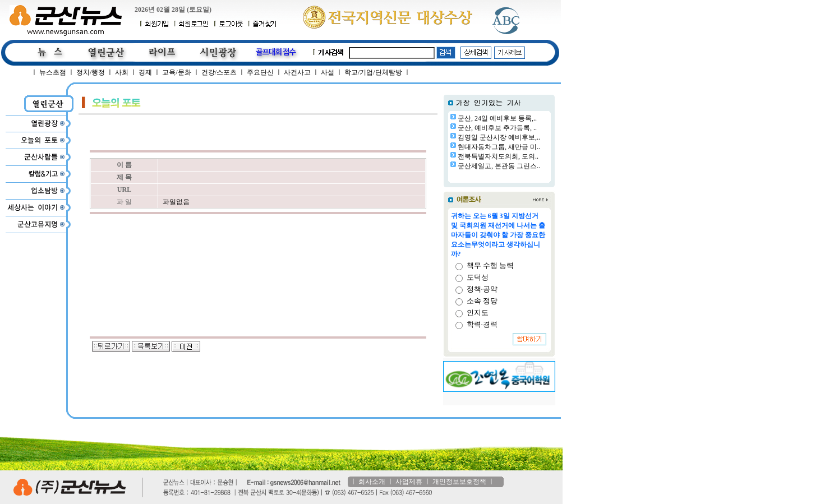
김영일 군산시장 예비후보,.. (499, 137)
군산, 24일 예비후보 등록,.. (497, 118)
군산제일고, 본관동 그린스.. (499, 166)
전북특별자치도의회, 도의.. (498, 156)
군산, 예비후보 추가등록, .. (497, 128)
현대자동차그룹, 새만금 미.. (499, 147)
